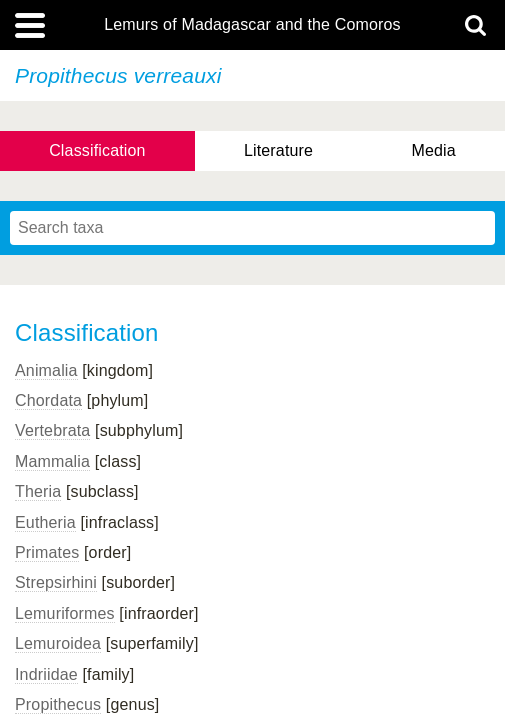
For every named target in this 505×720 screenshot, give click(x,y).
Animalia (46, 370)
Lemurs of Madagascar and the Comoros (252, 25)
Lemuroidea (58, 643)
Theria (38, 491)
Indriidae (46, 674)
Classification (97, 150)
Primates (47, 552)
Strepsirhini (56, 582)
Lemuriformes (65, 613)
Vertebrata (52, 430)
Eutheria (45, 522)
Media (433, 150)
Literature (278, 150)
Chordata (48, 400)
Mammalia (52, 461)
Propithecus (58, 704)
